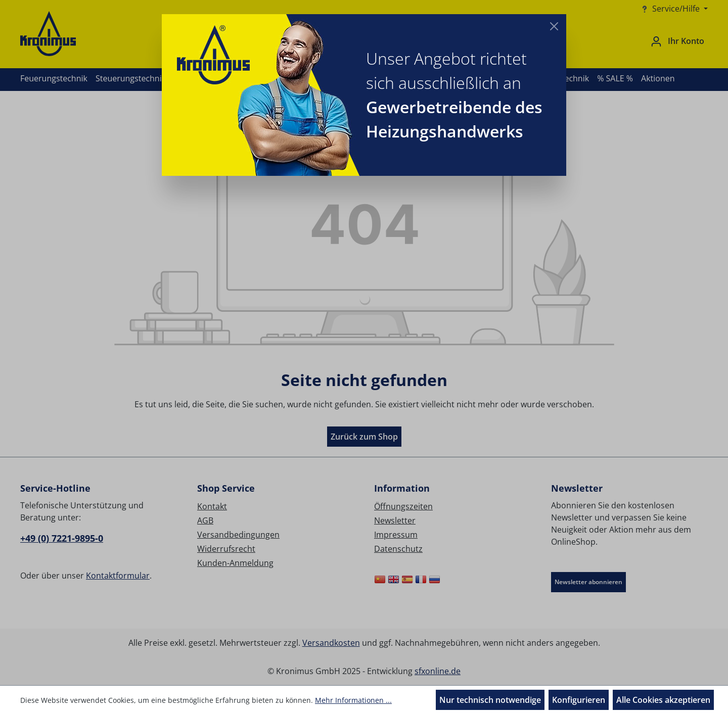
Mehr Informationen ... (353, 700)
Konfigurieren (579, 700)
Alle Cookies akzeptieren (663, 700)
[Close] (554, 26)
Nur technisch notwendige (490, 700)
